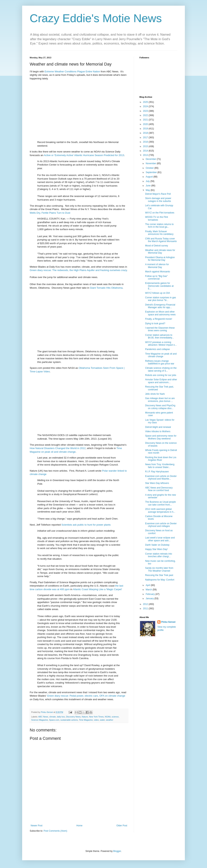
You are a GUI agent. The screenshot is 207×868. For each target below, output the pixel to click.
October (150, 168)
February (151, 594)
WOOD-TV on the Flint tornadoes (157, 218)
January (150, 598)
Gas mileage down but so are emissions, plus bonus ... (160, 400)
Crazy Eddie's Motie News (96, 18)
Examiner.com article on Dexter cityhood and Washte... (161, 477)
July (148, 181)
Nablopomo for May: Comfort (160, 580)
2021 (146, 120)
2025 (146, 102)
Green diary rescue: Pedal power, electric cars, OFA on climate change (86, 696)
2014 (146, 151)
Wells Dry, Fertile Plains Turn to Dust (50, 213)
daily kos (61, 717)
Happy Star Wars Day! (156, 549)
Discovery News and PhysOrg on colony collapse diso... (160, 407)
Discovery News (73, 717)
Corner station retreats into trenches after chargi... (159, 555)
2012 (146, 604)
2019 (146, 129)
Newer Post (37, 826)
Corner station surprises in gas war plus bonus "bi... (161, 299)
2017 (146, 138)
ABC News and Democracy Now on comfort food (159, 489)
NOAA (108, 717)
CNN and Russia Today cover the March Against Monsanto (161, 240)
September (152, 172)
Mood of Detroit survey (157, 246)
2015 (146, 146)
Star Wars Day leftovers (157, 483)
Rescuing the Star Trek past (159, 575)
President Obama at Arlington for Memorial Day (160, 259)
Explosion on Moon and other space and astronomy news (160, 313)
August (150, 177)
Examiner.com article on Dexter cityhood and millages (161, 525)
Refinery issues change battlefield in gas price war (160, 362)
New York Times (96, 717)
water (102, 720)
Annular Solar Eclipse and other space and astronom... (161, 381)
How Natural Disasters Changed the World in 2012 (58, 448)
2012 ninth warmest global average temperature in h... (160, 510)
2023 (146, 111)
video (96, 720)
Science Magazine (40, 720)
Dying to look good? (155, 323)
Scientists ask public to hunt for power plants (86, 525)
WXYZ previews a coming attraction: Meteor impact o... (161, 344)
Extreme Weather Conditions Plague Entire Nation (72, 71)
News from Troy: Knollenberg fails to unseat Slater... (160, 466)
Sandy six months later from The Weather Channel (159, 569)
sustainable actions (69, 720)
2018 (146, 133)
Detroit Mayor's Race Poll (158, 194)
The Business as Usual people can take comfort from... (160, 503)
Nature (85, 717)
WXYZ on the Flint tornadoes (160, 213)
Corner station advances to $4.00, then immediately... (160, 336)
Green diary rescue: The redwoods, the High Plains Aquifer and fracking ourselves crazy (78, 270)
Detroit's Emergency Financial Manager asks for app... (160, 306)
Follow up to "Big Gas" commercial (156, 277)
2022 (146, 115)
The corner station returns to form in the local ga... (159, 226)
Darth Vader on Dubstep (157, 545)
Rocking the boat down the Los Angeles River (161, 459)
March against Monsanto (158, 272)
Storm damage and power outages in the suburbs (158, 200)
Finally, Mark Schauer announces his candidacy (159, 233)
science (115, 717)
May (148, 190)
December (151, 159)
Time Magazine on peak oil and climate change (161, 355)
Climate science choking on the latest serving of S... (161, 369)
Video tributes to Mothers (158, 431)
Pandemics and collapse (157, 349)
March (149, 590)
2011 (146, 609)
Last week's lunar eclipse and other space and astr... (160, 539)
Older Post (122, 826)
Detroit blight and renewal (158, 427)
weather (110, 720)
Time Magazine (86, 720)
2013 (146, 155)
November (151, 163)
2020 (146, 124)
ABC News (43, 717)
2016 (146, 142)
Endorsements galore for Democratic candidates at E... (159, 286)
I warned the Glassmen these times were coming (160, 329)
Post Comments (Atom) (55, 831)
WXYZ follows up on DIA (158, 293)
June (148, 186)
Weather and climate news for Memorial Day (160, 252)
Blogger (117, 851)
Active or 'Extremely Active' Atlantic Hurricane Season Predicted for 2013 (84, 155)
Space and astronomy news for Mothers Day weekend (161, 437)
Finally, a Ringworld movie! (159, 319)
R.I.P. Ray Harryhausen (157, 472)
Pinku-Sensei (168, 622)
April (148, 585)
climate (52, 717)
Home (79, 826)
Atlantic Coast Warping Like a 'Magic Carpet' (97, 589)
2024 (146, 106)
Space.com (54, 720)
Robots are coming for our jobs (161, 375)
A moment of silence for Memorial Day (157, 266)
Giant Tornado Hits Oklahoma (106, 288)
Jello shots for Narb (155, 394)
